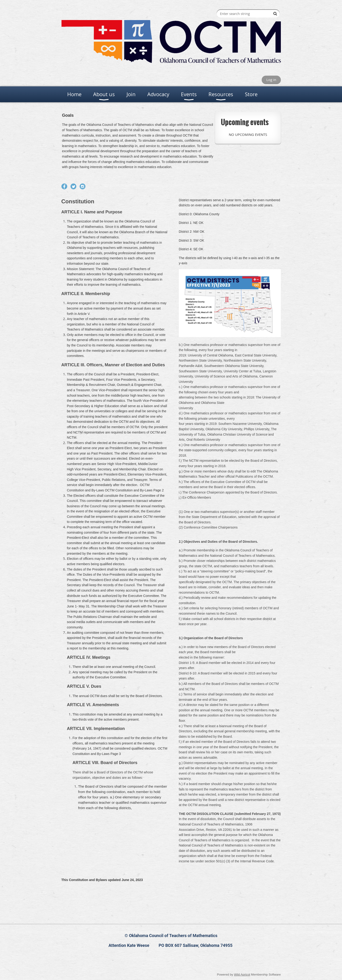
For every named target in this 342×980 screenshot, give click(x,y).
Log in (271, 80)
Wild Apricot (242, 975)
